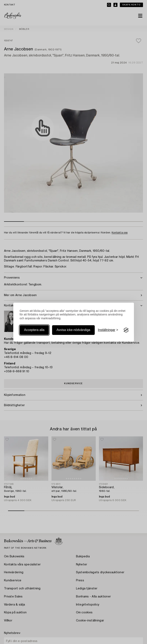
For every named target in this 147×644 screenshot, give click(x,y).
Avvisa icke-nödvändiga (73, 330)
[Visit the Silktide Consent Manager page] (126, 330)
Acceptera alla (34, 330)
